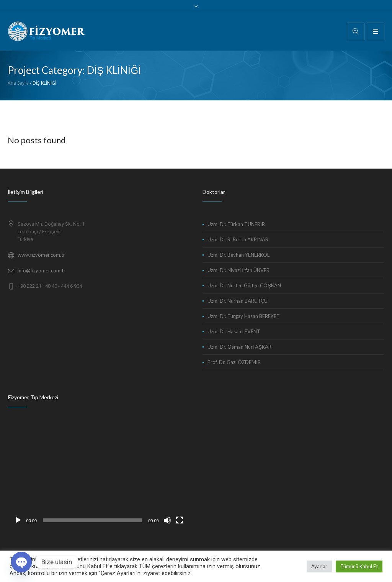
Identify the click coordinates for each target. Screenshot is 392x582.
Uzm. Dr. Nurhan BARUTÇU (238, 301)
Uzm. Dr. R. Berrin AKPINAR (238, 239)
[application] (99, 477)
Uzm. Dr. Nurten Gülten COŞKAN (244, 285)
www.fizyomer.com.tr (41, 255)
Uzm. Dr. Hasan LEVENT (234, 331)
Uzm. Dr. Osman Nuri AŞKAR (239, 347)
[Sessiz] (167, 520)
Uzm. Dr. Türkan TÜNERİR (236, 224)
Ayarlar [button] (319, 566)
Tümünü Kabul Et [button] (359, 566)
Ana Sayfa (18, 83)
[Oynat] (18, 520)
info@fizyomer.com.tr (42, 271)
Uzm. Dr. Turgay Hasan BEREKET (244, 316)
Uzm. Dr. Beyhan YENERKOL (238, 255)
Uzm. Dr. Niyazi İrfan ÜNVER (238, 270)
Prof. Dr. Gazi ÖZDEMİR (234, 362)
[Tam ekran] (180, 520)
